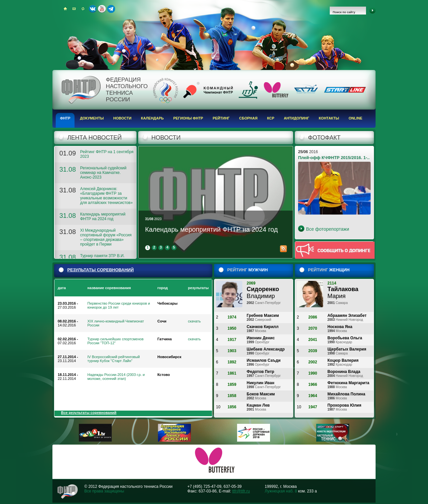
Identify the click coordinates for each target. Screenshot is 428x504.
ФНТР (65, 118)
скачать (194, 321)
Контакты (329, 118)
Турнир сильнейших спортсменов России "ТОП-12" (115, 341)
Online (355, 118)
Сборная (248, 118)
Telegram (111, 9)
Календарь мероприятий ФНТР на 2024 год (103, 217)
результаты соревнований (101, 270)
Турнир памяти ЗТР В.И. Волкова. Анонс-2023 (102, 258)
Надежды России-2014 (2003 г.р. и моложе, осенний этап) (116, 377)
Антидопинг (297, 118)
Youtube (102, 9)
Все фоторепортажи (328, 229)
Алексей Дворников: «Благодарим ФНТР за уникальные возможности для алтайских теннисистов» (106, 196)
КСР (271, 118)
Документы (92, 118)
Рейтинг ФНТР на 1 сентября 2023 (107, 154)
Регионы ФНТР (188, 118)
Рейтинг (221, 118)
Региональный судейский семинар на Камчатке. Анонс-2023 (103, 173)
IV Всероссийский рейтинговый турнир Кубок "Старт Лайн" (114, 359)
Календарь (153, 118)
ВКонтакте (93, 9)
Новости (122, 118)
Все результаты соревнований (89, 413)
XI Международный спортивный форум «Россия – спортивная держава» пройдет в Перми (106, 237)
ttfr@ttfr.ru (241, 491)
